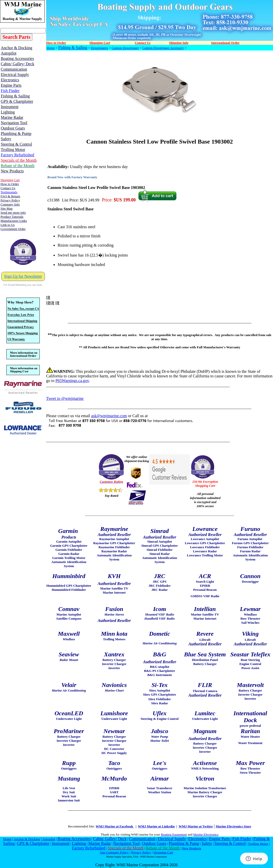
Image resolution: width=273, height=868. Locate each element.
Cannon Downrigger (125, 48)
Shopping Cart (163, 852)
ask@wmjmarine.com (109, 416)
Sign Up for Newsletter (23, 276)
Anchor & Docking (27, 839)
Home (51, 48)
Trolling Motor (258, 844)
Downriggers (99, 48)
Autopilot (49, 839)
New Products (192, 848)
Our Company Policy (114, 852)
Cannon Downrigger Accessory (163, 48)
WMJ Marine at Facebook (115, 826)
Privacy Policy (141, 852)
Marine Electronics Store (233, 826)
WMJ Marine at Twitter (196, 826)
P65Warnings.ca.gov (72, 381)
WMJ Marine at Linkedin (156, 826)
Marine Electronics (206, 834)
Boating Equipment (174, 834)
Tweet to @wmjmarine (65, 398)
